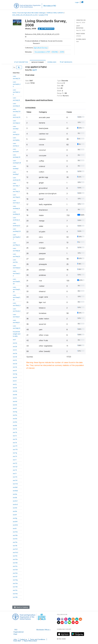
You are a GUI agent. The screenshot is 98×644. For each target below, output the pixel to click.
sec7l (15, 473)
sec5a (15, 415)
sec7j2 (15, 467)
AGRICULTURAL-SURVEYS (55, 13)
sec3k (15, 388)
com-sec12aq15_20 (17, 281)
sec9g (15, 518)
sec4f (15, 408)
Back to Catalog (21, 607)
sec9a (15, 494)
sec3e (15, 367)
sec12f (15, 576)
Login (77, 2)
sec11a (15, 542)
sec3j (15, 384)
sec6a (15, 422)
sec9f (15, 515)
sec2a (15, 343)
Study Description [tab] (21, 62)
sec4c (15, 398)
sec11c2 (15, 552)
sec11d (15, 556)
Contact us (23, 639)
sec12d (15, 570)
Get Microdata (46, 29)
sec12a (15, 559)
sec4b (15, 395)
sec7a (15, 429)
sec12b (15, 563)
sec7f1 (15, 446)
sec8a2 (15, 491)
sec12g (15, 580)
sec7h (15, 456)
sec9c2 (15, 504)
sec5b (15, 419)
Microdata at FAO (50, 6)
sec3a (15, 353)
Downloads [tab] (52, 62)
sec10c (15, 539)
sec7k (15, 470)
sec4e (15, 405)
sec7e (15, 443)
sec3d (15, 364)
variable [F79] (43, 15)
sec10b (15, 535)
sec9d (15, 508)
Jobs (15, 639)
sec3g (15, 374)
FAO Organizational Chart (18, 632)
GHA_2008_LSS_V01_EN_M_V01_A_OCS (25, 15)
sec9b (15, 498)
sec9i (15, 528)
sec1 (14, 340)
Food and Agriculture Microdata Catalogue (31, 13)
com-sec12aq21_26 (17, 289)
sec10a (15, 532)
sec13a (15, 583)
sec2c (15, 350)
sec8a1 (15, 487)
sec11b (15, 546)
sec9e (15, 511)
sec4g (15, 412)
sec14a (15, 594)
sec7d (15, 439)
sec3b (15, 357)
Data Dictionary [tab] (38, 62)
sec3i (15, 381)
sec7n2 (15, 484)
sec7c (15, 436)
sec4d (15, 401)
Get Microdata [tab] (66, 62)
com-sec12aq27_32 (17, 297)
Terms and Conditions (38, 639)
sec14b (15, 597)
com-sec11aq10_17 (17, 237)
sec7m (15, 477)
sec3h (15, 377)
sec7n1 (15, 480)
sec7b (15, 432)
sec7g (15, 453)
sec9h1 (15, 522)
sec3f (15, 370)
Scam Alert (17, 641)
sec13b (15, 587)
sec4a (15, 391)
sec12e (15, 573)
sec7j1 (15, 463)
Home (14, 13)
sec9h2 (15, 525)
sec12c (15, 566)
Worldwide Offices (43, 630)
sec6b (15, 425)
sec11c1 (15, 549)
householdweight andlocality (17, 334)
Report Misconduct (30, 641)
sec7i (15, 460)
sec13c (15, 590)
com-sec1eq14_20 (17, 84)
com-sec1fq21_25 (16, 92)
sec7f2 (15, 449)
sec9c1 (15, 501)
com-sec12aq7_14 (16, 273)
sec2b (15, 346)
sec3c (15, 360)
